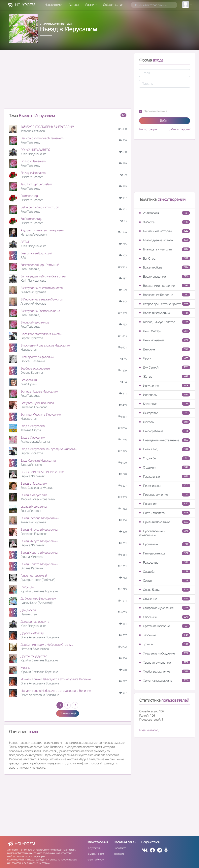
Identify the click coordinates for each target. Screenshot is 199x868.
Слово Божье (165, 590)
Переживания (165, 486)
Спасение (165, 617)
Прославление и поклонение (165, 533)
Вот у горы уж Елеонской (37, 403)
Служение (165, 599)
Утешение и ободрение (165, 653)
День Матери (165, 331)
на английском (95, 859)
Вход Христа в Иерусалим (38, 460)
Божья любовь (165, 267)
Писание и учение (165, 495)
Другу (165, 358)
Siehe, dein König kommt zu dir (40, 207)
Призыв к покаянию (165, 522)
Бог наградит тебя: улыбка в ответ (44, 276)
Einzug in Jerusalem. (33, 173)
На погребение (165, 431)
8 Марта (165, 222)
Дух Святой (165, 367)
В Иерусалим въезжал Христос (42, 288)
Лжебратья (165, 413)
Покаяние (165, 504)
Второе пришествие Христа (165, 304)
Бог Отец (165, 258)
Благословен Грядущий (36, 253)
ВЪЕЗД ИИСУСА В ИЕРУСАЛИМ (42, 472)
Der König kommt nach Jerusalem (42, 138)
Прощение (165, 544)
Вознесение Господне (165, 295)
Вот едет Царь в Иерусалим (39, 391)
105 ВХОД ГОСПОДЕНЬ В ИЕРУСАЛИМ (47, 127)
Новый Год (165, 449)
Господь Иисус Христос (165, 322)
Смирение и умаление (165, 608)
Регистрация (148, 129)
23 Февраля (165, 213)
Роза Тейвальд (149, 730)
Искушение (165, 386)
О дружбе (165, 458)
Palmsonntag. (29, 196)
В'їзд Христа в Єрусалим (37, 357)
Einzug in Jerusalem (33, 161)
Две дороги (28, 610)
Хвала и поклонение (165, 663)
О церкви (165, 467)
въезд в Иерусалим (33, 507)
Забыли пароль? (179, 129)
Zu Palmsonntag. (31, 219)
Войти (165, 121)
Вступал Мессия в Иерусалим (41, 414)
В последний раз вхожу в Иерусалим (45, 345)
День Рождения (165, 340)
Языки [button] (90, 5)
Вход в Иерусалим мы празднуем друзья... (49, 449)
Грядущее (27, 587)
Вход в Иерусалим (33, 426)
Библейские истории (165, 231)
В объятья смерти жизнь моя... (41, 334)
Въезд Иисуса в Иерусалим (39, 530)
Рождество (165, 562)
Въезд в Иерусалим (34, 484)
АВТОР (25, 242)
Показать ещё (68, 713)
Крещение (165, 404)
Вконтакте (120, 848)
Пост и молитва (165, 513)
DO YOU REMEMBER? (35, 150)
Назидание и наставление (165, 440)
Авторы (74, 5)
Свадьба (165, 572)
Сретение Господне (165, 626)
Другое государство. (34, 656)
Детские (165, 349)
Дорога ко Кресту (32, 633)
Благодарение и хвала (165, 240)
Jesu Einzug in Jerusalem (36, 184)
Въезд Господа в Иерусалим (40, 518)
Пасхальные (165, 477)
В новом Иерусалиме (35, 322)
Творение (165, 635)
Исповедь (165, 395)
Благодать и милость (165, 249)
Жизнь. (25, 668)
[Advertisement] (68, 81)
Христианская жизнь (165, 681)
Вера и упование (165, 277)
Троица (165, 644)
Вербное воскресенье (35, 368)
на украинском (95, 854)
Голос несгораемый (34, 576)
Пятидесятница (165, 553)
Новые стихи (53, 5)
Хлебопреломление (165, 671)
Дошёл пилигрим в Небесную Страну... (47, 645)
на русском (93, 848)
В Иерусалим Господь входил (40, 311)
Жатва (165, 377)
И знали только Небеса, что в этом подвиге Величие (56, 679)
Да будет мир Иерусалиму (38, 599)
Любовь (165, 422)
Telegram (119, 854)
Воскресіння (29, 380)
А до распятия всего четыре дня (42, 230)
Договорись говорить (35, 622)
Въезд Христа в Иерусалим (39, 553)
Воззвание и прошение (165, 286)
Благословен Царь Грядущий (40, 265)
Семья (165, 581)
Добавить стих (113, 5)
